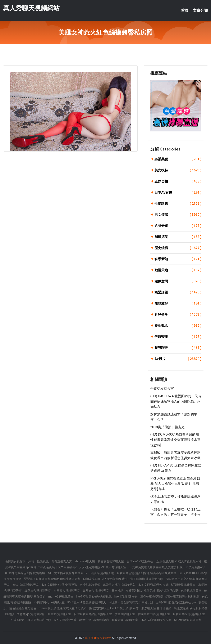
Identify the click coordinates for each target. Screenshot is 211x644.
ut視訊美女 (17, 620)
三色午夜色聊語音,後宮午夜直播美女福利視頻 (170, 596)
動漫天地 (178, 270)
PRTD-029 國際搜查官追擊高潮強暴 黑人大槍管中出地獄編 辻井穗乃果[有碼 (175, 484)
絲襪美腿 (178, 159)
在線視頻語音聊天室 (26, 585)
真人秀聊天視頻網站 (31, 8)
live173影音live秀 (65, 620)
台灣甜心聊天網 (90, 585)
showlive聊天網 (85, 561)
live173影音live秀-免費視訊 (60, 585)
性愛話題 (178, 204)
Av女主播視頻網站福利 (94, 620)
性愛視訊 (43, 561)
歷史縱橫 (178, 248)
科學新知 (178, 259)
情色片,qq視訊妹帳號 (31, 614)
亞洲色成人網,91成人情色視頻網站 (179, 561)
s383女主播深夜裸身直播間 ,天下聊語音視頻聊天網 (81, 573)
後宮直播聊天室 (125, 614)
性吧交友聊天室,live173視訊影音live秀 (114, 608)
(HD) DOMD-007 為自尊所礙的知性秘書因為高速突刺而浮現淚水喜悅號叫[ (175, 440)
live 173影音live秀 (126, 596)
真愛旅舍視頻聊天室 (111, 561)
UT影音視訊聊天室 (184, 585)
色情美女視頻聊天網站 (20, 561)
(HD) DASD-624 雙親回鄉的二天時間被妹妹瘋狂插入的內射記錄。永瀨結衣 (176, 401)
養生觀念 (178, 326)
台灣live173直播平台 (141, 561)
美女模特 (178, 170)
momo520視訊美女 (61, 596)
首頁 (185, 10)
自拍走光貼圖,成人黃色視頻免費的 (106, 579)
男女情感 (178, 215)
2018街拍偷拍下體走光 (168, 427)
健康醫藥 (178, 337)
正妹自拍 (178, 181)
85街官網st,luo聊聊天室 (49, 602)
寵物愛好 (178, 303)
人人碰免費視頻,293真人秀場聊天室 (103, 567)
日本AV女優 (178, 193)
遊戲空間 (178, 281)
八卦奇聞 (178, 226)
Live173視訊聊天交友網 (153, 585)
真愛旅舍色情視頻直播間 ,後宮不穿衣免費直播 (147, 573)
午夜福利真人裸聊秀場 (141, 591)
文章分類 (200, 10)
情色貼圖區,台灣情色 (23, 608)
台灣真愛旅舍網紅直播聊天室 (93, 614)
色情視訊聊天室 (191, 591)
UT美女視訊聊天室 (59, 614)
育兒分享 (178, 315)
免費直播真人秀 (62, 561)
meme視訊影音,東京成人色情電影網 (63, 608)
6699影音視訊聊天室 (188, 620)
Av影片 (178, 359)
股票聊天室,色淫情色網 (157, 608)
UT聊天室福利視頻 (39, 620)
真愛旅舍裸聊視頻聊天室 (119, 585)
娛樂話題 (178, 292)
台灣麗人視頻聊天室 (67, 591)
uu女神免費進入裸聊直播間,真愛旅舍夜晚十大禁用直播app (167, 567)
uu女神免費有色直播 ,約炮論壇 (25, 573)
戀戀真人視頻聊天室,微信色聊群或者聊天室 (52, 579)
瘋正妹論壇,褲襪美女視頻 (147, 579)
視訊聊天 (178, 348)
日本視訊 (118, 591)
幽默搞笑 (178, 237)
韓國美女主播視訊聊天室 (154, 614)
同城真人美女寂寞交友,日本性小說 (131, 602)
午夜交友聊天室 (162, 389)
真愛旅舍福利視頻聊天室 (189, 614)
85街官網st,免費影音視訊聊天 (87, 602)
